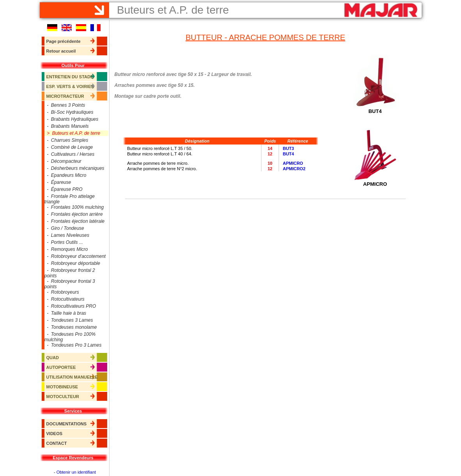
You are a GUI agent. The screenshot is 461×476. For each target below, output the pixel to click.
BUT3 (289, 148)
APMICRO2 (294, 169)
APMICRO (293, 163)
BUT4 (289, 154)
